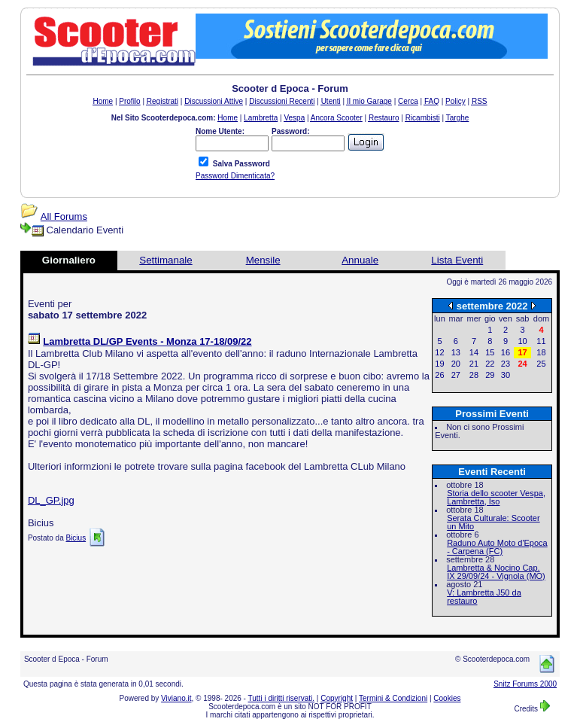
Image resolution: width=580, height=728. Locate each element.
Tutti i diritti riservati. (282, 698)
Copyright (337, 698)
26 (439, 375)
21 (474, 364)
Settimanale (165, 260)
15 (490, 352)
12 (439, 352)
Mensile (263, 260)
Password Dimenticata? (235, 176)
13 (456, 352)
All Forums (64, 216)
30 (506, 375)
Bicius (76, 538)
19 (439, 364)
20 (456, 364)
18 (541, 352)
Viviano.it (176, 698)
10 (522, 341)
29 (490, 375)
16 (506, 352)
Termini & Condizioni (393, 698)
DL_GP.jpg (51, 500)
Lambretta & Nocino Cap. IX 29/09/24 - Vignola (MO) (496, 572)
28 (474, 375)
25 (541, 364)
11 (541, 341)
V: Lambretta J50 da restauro (484, 597)
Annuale (360, 260)
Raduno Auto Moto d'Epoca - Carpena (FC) (497, 547)
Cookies (447, 698)
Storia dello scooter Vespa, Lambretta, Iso (496, 497)
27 (456, 375)
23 (506, 364)
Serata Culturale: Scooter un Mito (493, 522)
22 (490, 364)
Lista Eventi (457, 260)
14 (474, 352)
